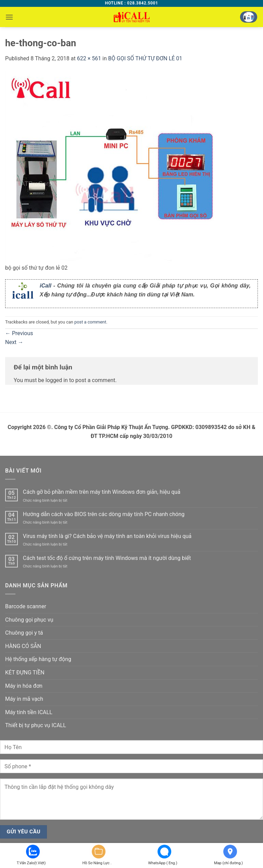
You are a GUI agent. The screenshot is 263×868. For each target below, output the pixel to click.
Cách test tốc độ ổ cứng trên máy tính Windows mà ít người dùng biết (107, 558)
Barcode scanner (26, 606)
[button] (9, 17)
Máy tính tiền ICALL (29, 712)
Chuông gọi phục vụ (29, 620)
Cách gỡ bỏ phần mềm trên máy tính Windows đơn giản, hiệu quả (102, 492)
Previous (19, 333)
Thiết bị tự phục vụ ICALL (36, 725)
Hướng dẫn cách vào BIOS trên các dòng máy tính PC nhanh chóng (104, 514)
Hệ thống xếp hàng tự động (38, 659)
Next (14, 342)
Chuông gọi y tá (24, 633)
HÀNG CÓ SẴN (23, 646)
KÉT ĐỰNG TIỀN (25, 673)
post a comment (90, 322)
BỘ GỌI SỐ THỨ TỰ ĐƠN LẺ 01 (145, 58)
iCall (46, 286)
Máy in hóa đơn (24, 686)
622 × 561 (89, 58)
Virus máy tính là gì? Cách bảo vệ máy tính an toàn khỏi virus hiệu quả (107, 536)
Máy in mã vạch (24, 699)
